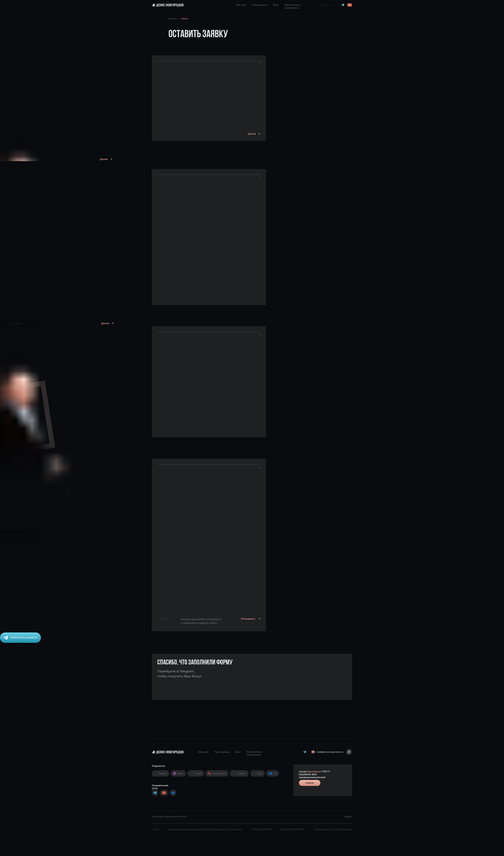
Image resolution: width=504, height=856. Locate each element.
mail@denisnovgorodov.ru (330, 752)
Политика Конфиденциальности (169, 817)
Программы (260, 5)
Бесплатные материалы (292, 6)
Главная (173, 19)
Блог (276, 5)
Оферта (348, 816)
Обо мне (241, 5)
